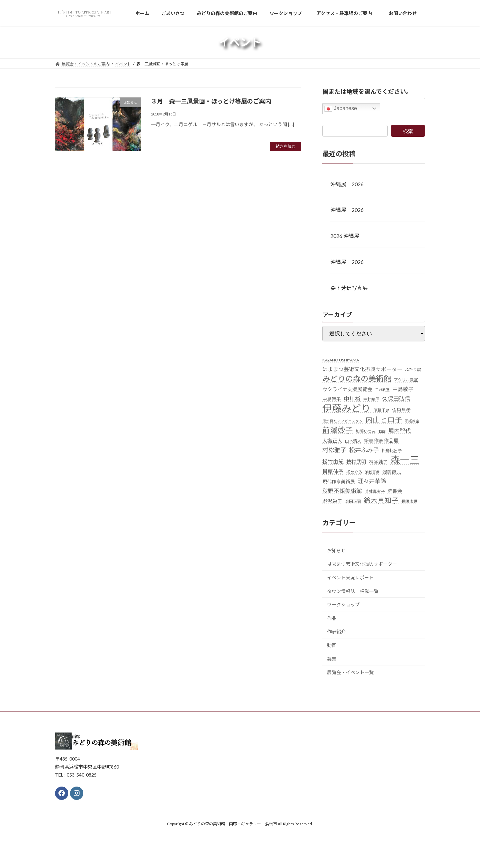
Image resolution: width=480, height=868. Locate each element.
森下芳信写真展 (349, 287)
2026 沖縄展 (345, 236)
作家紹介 (336, 632)
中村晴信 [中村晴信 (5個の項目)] (371, 399)
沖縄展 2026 (347, 184)
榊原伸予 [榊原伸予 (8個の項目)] (333, 471)
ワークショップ (343, 605)
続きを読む (286, 146)
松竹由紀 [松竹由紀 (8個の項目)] (333, 462)
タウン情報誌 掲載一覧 (353, 591)
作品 (332, 618)
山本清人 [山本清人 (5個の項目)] (353, 441)
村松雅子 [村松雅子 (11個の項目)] (334, 450)
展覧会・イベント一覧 (350, 672)
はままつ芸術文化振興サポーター (362, 564)
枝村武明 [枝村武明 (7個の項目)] (356, 462)
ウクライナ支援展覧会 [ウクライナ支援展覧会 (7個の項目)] (347, 389)
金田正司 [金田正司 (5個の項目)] (353, 501)
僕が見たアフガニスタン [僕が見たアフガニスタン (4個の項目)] (342, 421)
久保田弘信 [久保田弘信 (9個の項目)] (396, 399)
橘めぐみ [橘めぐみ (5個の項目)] (354, 472)
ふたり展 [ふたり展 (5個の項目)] (413, 369)
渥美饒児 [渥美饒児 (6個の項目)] (392, 472)
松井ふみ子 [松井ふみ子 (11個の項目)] (364, 450)
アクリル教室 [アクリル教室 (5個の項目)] (406, 380)
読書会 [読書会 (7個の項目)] (395, 491)
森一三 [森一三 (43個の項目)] (405, 460)
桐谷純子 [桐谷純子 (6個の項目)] (378, 462)
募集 (332, 659)
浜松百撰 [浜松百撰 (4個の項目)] (372, 472)
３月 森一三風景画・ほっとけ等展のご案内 (211, 101)
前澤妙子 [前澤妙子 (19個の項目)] (338, 430)
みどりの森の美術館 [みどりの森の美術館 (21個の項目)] (357, 379)
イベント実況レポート (350, 577)
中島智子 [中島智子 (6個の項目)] (332, 399)
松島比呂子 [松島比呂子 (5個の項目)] (392, 451)
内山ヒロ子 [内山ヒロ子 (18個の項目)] (384, 419)
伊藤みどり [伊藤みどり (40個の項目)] (346, 408)
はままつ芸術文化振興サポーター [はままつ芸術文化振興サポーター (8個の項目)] (362, 369)
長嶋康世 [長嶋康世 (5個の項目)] (409, 501)
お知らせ (336, 550)
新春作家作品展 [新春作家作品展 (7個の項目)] (381, 441)
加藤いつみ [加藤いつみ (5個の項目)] (366, 431)
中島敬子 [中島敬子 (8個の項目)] (403, 389)
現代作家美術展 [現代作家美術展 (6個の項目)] (339, 481)
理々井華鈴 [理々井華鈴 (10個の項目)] (372, 481)
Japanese (341, 109)
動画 (332, 645)
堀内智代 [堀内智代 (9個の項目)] (400, 430)
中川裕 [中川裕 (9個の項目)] (352, 399)
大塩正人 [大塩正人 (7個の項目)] (332, 441)
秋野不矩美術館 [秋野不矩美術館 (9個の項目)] (342, 491)
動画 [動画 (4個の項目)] (382, 431)
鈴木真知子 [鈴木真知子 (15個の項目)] (381, 500)
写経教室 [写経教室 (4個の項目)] (412, 421)
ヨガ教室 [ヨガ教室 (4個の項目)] (382, 390)
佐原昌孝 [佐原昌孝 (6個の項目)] (401, 410)
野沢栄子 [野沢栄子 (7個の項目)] (332, 501)
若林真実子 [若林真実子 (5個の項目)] (375, 491)
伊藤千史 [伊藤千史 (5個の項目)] (381, 410)
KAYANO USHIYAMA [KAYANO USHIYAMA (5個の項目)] (341, 360)
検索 (408, 131)
